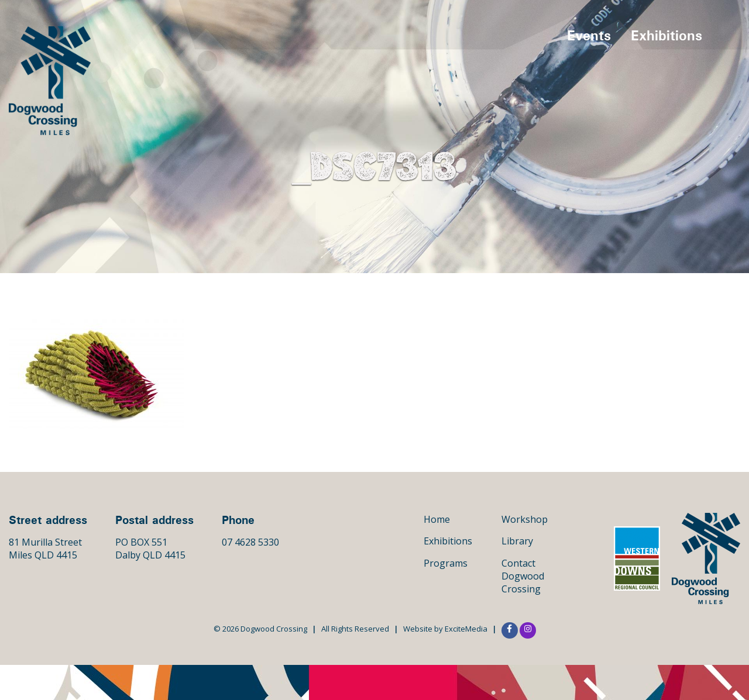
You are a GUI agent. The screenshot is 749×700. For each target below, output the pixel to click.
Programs (446, 563)
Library (517, 541)
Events (589, 35)
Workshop (525, 519)
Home (437, 519)
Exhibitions (666, 35)
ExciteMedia (466, 629)
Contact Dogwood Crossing (523, 576)
